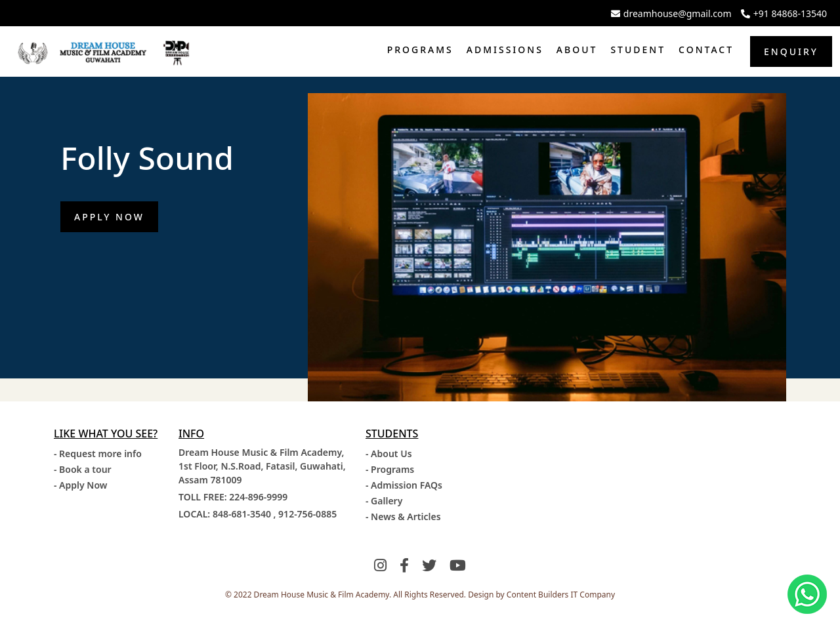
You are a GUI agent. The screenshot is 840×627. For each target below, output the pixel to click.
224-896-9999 (258, 497)
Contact (706, 50)
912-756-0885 (307, 514)
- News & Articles (403, 516)
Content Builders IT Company (561, 595)
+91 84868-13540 (784, 13)
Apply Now (109, 217)
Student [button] (638, 50)
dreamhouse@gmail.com (671, 13)
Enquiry (791, 51)
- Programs (390, 469)
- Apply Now (80, 485)
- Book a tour (83, 469)
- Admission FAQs (404, 485)
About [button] (577, 50)
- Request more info (98, 454)
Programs (420, 50)
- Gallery (384, 501)
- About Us (389, 454)
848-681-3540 (242, 514)
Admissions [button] (505, 50)
